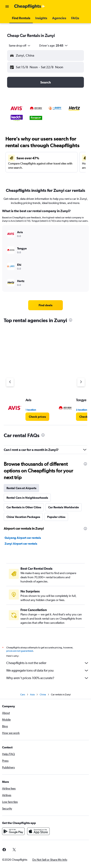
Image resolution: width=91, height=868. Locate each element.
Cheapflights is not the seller (48, 663)
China (43, 695)
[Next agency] (81, 382)
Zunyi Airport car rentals (21, 544)
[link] (45, 305)
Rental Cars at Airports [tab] (21, 488)
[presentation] (71, 320)
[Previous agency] (10, 382)
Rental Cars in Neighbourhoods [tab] (27, 498)
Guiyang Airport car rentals (23, 538)
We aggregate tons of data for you (48, 671)
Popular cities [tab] (56, 517)
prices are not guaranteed (20, 651)
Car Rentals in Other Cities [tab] (24, 507)
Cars (23, 695)
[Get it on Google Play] (13, 831)
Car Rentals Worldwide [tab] (64, 507)
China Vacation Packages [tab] (23, 517)
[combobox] (20, 46)
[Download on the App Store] (38, 831)
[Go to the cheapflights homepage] (30, 6)
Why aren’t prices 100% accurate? (48, 678)
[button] (7, 6)
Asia (32, 695)
